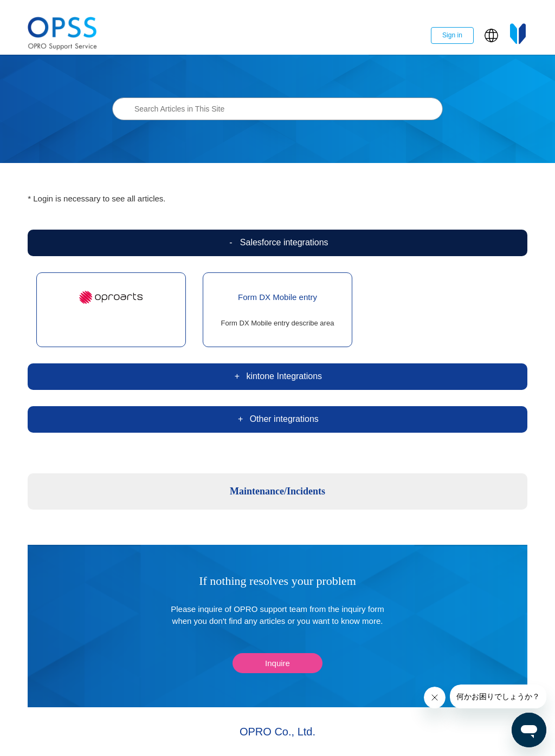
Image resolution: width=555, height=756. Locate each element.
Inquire (277, 663)
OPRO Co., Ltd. (277, 732)
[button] (491, 35)
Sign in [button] (452, 35)
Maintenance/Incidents (277, 491)
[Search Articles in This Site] (277, 109)
